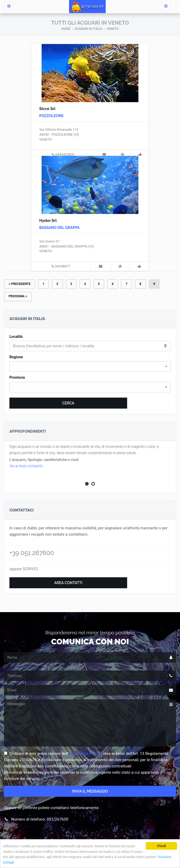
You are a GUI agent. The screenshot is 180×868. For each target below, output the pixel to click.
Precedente (20, 284)
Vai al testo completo (26, 466)
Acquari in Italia (89, 29)
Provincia (17, 377)
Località (16, 337)
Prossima (18, 296)
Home (66, 29)
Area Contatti (68, 583)
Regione (16, 357)
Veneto (113, 29)
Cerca (68, 403)
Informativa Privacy (85, 754)
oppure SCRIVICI (24, 569)
